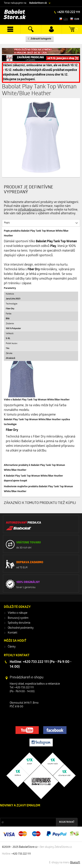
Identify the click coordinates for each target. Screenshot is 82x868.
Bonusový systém (18, 618)
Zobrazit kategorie (41, 39)
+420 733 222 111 (68, 12)
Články (12, 647)
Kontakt (13, 633)
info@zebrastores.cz (32, 210)
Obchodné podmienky (21, 628)
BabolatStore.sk (38, 3)
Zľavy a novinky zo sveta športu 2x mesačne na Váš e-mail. (34, 813)
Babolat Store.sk (15, 15)
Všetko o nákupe (18, 613)
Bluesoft (75, 863)
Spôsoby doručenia (19, 623)
